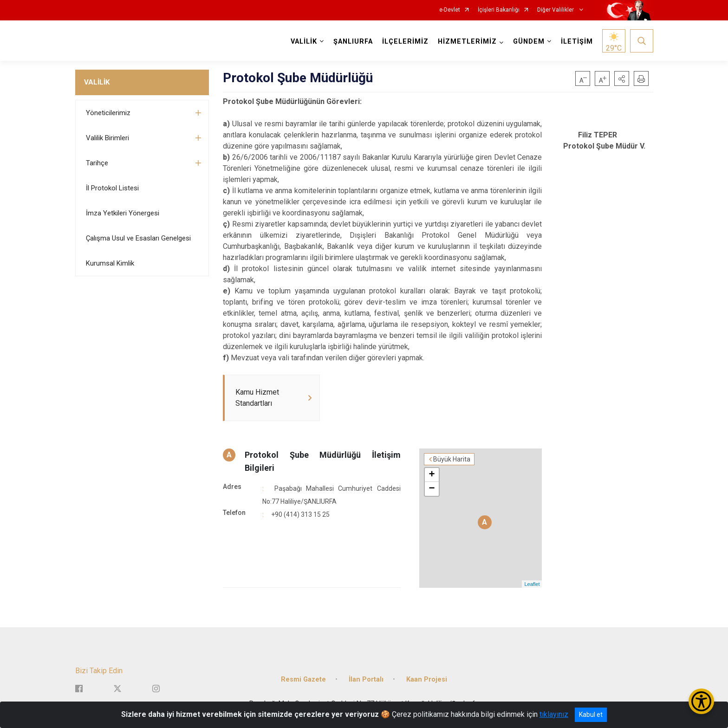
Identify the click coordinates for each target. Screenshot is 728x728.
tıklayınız (554, 714)
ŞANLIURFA (353, 42)
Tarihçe (97, 163)
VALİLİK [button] (304, 42)
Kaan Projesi (427, 679)
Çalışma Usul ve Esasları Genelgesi (138, 238)
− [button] (432, 489)
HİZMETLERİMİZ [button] (467, 42)
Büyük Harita (452, 459)
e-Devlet (450, 10)
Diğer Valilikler (556, 10)
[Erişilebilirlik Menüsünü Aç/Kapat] (701, 701)
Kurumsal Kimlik (110, 263)
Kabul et (591, 715)
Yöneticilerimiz (108, 113)
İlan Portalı (366, 679)
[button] (622, 78)
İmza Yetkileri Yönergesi (123, 213)
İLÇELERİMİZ (405, 42)
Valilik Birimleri (107, 138)
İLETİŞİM (577, 42)
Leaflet (532, 584)
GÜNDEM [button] (529, 42)
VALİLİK (97, 82)
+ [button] (432, 475)
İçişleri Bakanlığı (499, 10)
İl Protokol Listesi (112, 188)
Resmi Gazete (303, 679)
